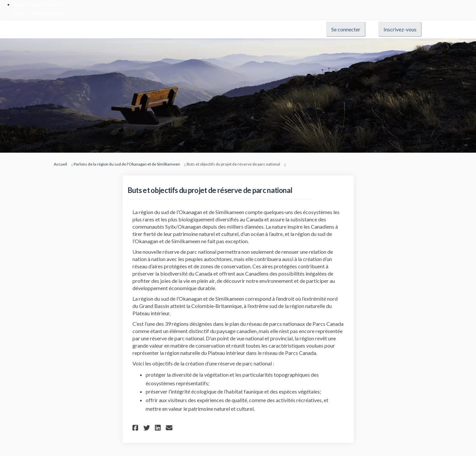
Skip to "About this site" (40, 13)
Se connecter (346, 29)
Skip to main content (36, 4)
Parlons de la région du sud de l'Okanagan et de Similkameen (127, 164)
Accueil (60, 164)
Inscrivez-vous (400, 29)
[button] (136, 428)
